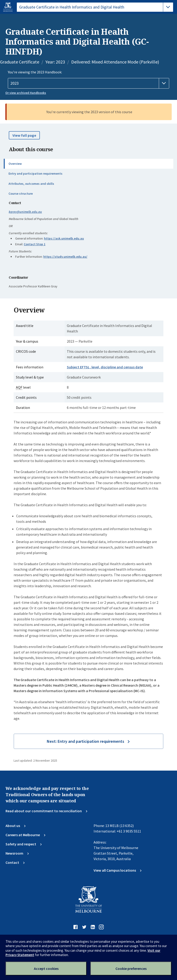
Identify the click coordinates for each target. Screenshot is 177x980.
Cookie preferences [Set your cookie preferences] (131, 968)
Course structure (21, 194)
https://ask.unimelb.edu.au (64, 238)
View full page (24, 135)
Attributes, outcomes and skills (31, 184)
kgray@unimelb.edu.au (25, 212)
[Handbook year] (88, 83)
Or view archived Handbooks (26, 93)
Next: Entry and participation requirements (86, 741)
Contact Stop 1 (35, 244)
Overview (15, 164)
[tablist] (95, 7)
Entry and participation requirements (35, 173)
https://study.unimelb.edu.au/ (65, 257)
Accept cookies (46, 968)
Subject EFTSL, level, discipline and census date (105, 367)
